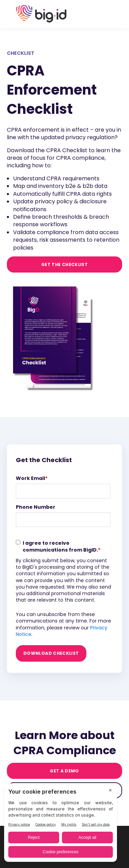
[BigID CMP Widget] (61, 824)
